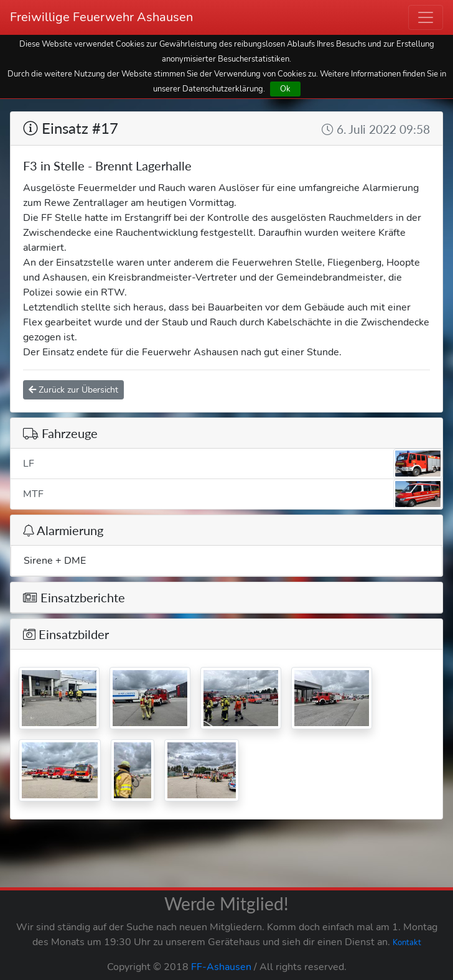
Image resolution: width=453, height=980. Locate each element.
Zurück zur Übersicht (73, 390)
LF (233, 464)
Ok (285, 89)
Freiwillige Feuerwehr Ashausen (101, 17)
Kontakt (407, 943)
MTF (233, 494)
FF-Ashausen (221, 967)
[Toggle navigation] (426, 17)
